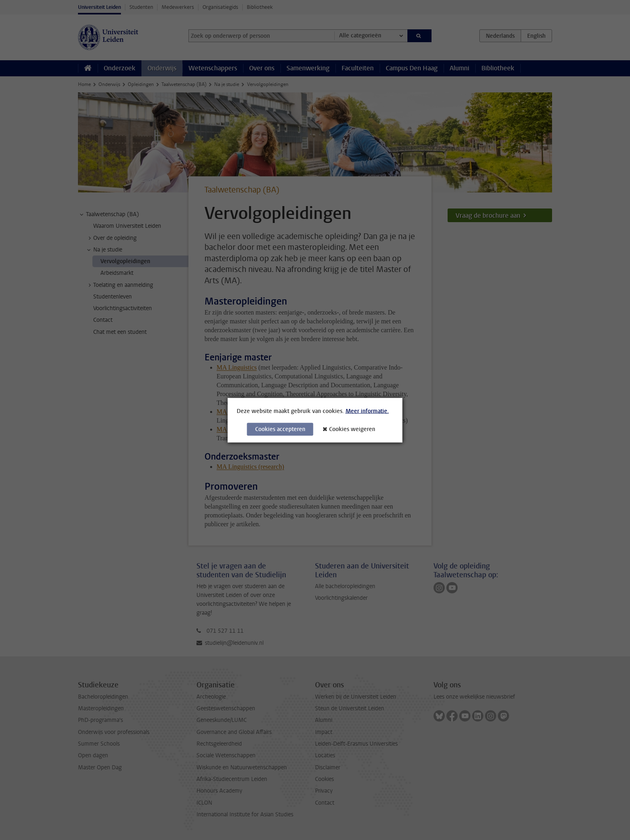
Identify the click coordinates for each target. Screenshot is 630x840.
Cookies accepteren (280, 429)
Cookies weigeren (352, 429)
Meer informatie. (367, 411)
